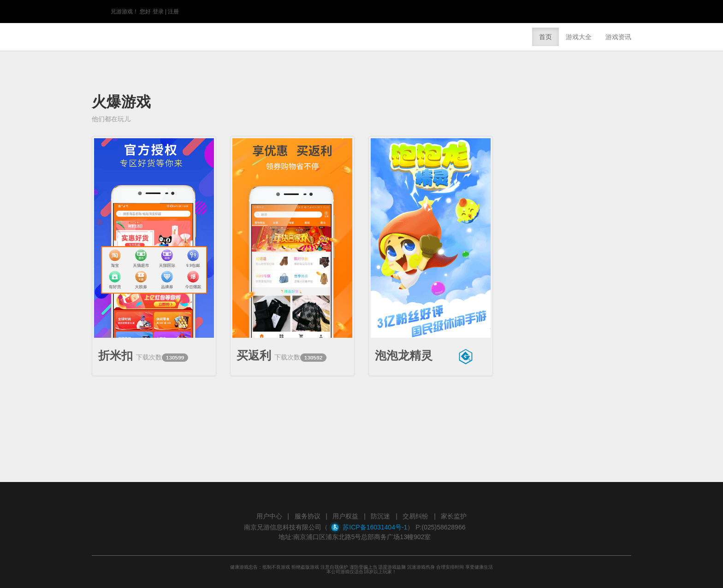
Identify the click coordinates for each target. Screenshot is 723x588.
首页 (545, 37)
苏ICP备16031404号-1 (375, 527)
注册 (173, 12)
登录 (158, 12)
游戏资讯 (618, 37)
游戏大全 (579, 37)
